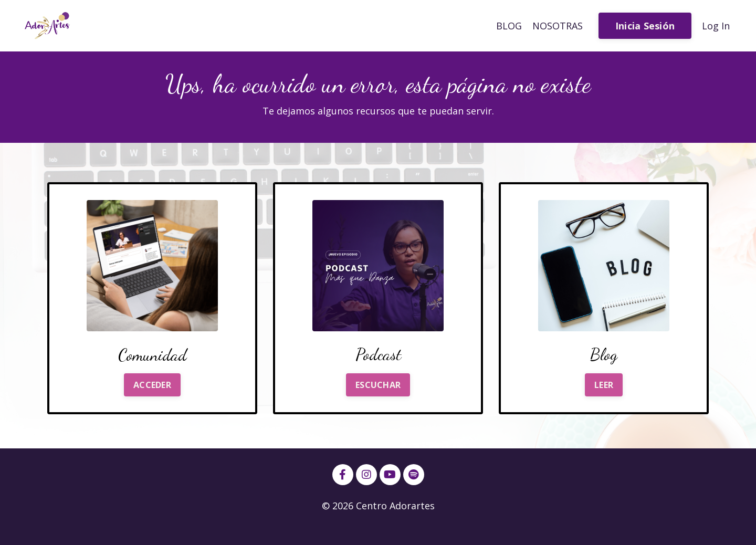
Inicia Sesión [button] (645, 26)
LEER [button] (604, 385)
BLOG (509, 26)
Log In (716, 26)
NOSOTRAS (558, 26)
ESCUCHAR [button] (378, 385)
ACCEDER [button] (152, 385)
